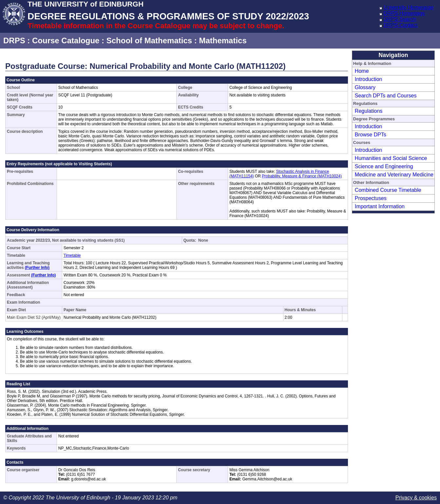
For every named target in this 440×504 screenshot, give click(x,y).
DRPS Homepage (404, 13)
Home (362, 71)
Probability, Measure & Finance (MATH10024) (302, 176)
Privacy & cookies (416, 498)
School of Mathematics (149, 40)
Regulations (369, 111)
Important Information (380, 206)
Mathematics (223, 40)
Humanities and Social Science (391, 158)
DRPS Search (400, 19)
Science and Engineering (384, 166)
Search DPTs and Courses (386, 96)
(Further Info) (37, 268)
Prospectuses (371, 198)
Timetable (72, 255)
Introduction (369, 79)
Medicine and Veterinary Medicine (394, 175)
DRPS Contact (400, 25)
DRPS (14, 40)
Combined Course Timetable (388, 190)
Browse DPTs (371, 135)
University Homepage (408, 7)
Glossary (365, 87)
